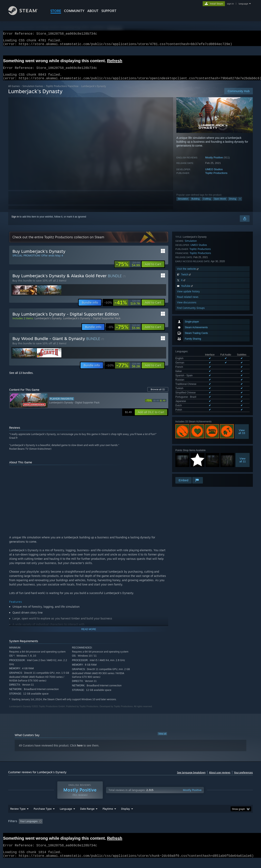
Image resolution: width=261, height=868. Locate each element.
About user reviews (220, 777)
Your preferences (243, 777)
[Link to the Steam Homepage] (26, 14)
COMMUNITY (74, 11)
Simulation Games (33, 91)
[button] (153, 269)
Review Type (18, 816)
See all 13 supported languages (193, 301)
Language (66, 816)
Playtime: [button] (101, 829)
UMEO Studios (214, 174)
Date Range (87, 816)
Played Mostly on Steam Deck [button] (131, 829)
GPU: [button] (200, 829)
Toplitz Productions (216, 178)
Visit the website (188, 401)
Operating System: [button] (165, 829)
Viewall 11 (243, 350)
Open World (220, 204)
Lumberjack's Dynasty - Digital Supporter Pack (92, 323)
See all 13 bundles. (21, 378)
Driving (233, 204)
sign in (230, 4)
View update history (188, 424)
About (93, 11)
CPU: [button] (186, 829)
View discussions (187, 435)
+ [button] (240, 204)
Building (195, 204)
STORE (56, 11)
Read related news (188, 429)
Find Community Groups (191, 440)
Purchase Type (43, 816)
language (243, 4)
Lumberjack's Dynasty (48, 323)
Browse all (158, 394)
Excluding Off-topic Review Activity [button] (70, 829)
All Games (14, 91)
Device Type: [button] (217, 829)
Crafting (207, 204)
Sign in (15, 222)
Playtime (108, 816)
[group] (130, 829)
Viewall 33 (242, 322)
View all (162, 739)
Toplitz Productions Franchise (62, 91)
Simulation (183, 204)
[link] (128, 269)
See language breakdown (191, 777)
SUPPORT (109, 11)
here (80, 750)
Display (126, 816)
